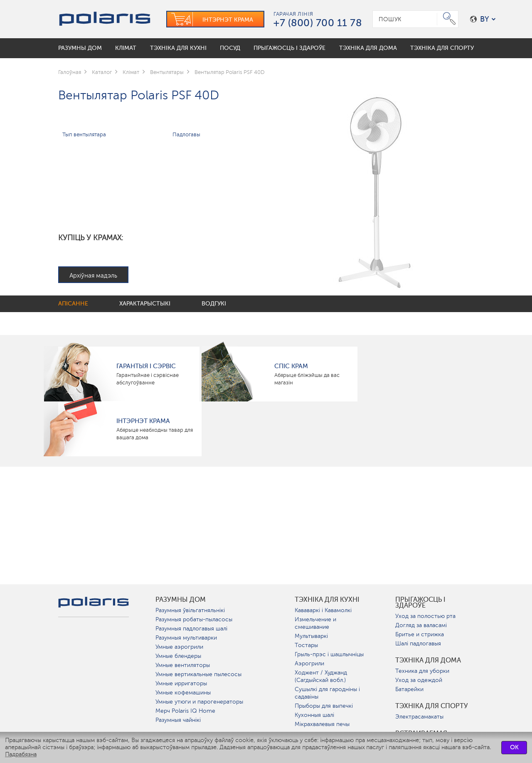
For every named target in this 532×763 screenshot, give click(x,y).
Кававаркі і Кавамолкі (323, 610)
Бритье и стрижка (420, 634)
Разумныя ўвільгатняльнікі (190, 610)
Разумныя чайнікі (178, 720)
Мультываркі (311, 636)
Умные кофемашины (183, 693)
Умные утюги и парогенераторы (199, 702)
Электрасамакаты (419, 717)
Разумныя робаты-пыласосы (194, 619)
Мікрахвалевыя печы (322, 724)
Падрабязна (21, 754)
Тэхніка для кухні (327, 600)
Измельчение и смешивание (315, 623)
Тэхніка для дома (428, 660)
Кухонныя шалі (314, 715)
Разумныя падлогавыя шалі (191, 629)
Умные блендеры (178, 656)
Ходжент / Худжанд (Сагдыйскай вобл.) (321, 676)
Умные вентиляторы (183, 665)
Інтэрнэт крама (143, 421)
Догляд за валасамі (421, 625)
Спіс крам (291, 366)
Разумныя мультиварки (186, 638)
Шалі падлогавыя (418, 644)
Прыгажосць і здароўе (420, 603)
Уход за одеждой (419, 680)
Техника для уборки (422, 671)
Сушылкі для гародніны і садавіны (327, 693)
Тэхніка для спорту (432, 706)
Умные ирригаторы (181, 683)
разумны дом (181, 600)
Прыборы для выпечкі (324, 706)
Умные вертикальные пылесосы (198, 674)
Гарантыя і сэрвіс (146, 366)
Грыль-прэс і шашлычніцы (329, 654)
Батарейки (409, 689)
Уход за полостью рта (425, 616)
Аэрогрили (309, 663)
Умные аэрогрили (179, 647)
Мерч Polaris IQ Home (185, 711)
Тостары (306, 645)
